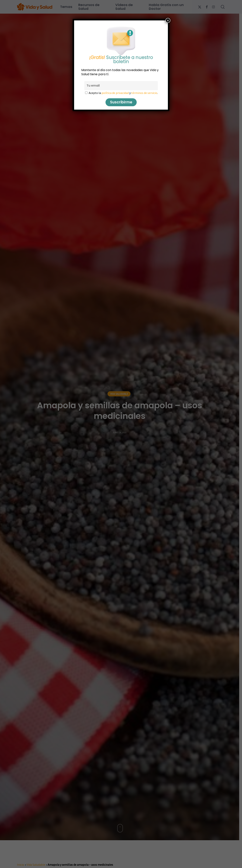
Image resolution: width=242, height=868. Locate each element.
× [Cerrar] (168, 20)
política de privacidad (115, 93)
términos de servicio (144, 93)
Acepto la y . (123, 93)
